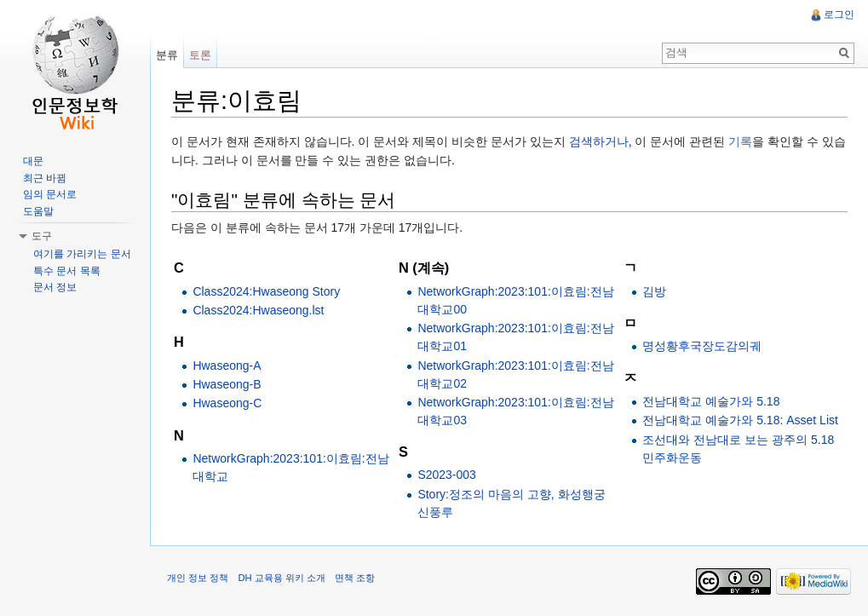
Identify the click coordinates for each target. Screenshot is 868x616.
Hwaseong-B (227, 384)
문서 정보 (55, 287)
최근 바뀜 (45, 178)
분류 (167, 55)
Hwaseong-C (227, 403)
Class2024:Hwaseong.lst (258, 310)
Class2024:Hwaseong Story (266, 291)
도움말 (38, 211)
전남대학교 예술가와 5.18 (711, 401)
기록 (740, 141)
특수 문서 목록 (67, 271)
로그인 (839, 14)
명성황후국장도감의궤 (702, 346)
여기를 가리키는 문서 (82, 254)
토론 (200, 55)
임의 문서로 (50, 194)
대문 (33, 161)
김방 (654, 291)
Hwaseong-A (227, 366)
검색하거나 (599, 141)
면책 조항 (355, 578)
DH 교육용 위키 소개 (281, 578)
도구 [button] (42, 236)
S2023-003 (447, 475)
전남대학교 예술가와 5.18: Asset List (740, 420)
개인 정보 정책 (198, 578)
